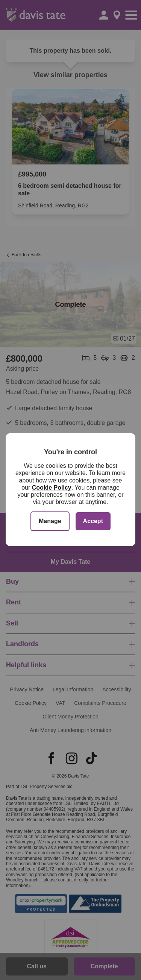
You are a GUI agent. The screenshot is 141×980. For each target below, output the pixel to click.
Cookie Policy (52, 488)
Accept (93, 521)
